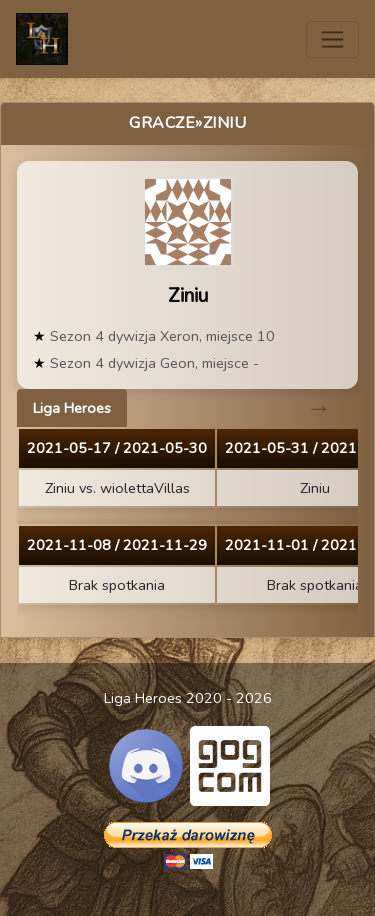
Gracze (162, 123)
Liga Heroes (72, 408)
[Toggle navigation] (332, 39)
